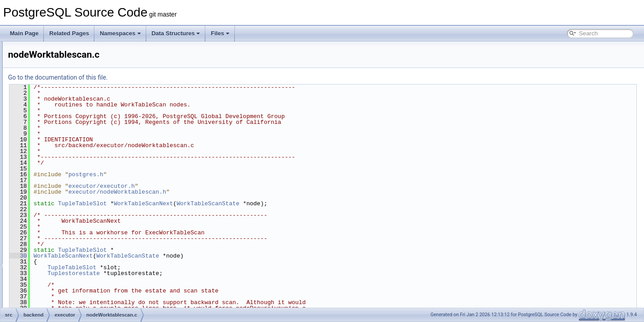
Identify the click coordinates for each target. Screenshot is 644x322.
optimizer (55, 277)
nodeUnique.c (68, 149)
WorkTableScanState (320, 203)
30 (130, 256)
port (49, 307)
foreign (52, 218)
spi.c (57, 189)
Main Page (24, 33)
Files (220, 33)
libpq (49, 248)
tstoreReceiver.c (70, 208)
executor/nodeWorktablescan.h (229, 192)
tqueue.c (61, 199)
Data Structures (176, 33)
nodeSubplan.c (69, 100)
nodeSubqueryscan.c (76, 110)
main (50, 258)
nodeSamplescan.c (74, 61)
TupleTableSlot (194, 203)
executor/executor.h (213, 186)
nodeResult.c (67, 51)
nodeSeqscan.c (70, 71)
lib (47, 238)
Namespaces (120, 33)
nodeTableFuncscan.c (77, 120)
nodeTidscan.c (68, 140)
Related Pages (69, 33)
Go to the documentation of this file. (170, 77)
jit (46, 228)
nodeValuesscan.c (73, 159)
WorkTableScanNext (255, 203)
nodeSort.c (64, 90)
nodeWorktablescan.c (77, 179)
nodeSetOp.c (67, 80)
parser (51, 287)
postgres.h (198, 174)
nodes (51, 267)
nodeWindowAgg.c (73, 169)
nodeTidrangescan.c (75, 130)
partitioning (57, 297)
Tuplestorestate (185, 273)
